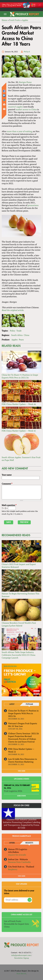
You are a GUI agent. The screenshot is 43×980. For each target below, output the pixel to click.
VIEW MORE (22, 771)
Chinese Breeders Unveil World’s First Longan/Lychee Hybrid (19, 624)
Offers (12, 843)
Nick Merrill (21, 973)
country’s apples (15, 107)
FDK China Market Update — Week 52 (21, 750)
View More (22, 876)
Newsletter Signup (21, 958)
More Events (21, 796)
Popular (29, 704)
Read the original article (13, 310)
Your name (7, 475)
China (26, 335)
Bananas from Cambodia (19, 862)
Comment (7, 484)
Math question (9, 505)
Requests (29, 843)
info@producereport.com (21, 955)
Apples (25, 20)
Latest (12, 704)
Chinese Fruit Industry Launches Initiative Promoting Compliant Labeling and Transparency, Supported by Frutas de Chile (22, 824)
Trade (19, 331)
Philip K (27, 52)
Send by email (4, 109)
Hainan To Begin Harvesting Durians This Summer (21, 595)
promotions (33, 205)
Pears (21, 340)
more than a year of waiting (19, 131)
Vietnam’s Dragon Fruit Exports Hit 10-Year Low (23, 725)
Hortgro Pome (25, 82)
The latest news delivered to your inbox (19, 892)
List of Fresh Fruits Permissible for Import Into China (16, 924)
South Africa (17, 335)
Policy (13, 331)
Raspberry (13, 869)
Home (4, 20)
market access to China (26, 109)
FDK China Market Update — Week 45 (19, 431)
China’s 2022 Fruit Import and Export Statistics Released (19, 566)
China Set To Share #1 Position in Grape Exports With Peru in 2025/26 (20, 376)
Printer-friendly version (4, 105)
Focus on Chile (22, 805)
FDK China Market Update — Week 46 (19, 404)
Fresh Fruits (15, 20)
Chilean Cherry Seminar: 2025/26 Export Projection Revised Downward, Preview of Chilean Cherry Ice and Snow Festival (24, 738)
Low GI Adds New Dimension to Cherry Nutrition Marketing (23, 760)
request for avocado (17, 855)
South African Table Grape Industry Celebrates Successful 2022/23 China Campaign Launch (19, 655)
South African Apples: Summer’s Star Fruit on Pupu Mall (21, 459)
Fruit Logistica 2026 (13, 791)
